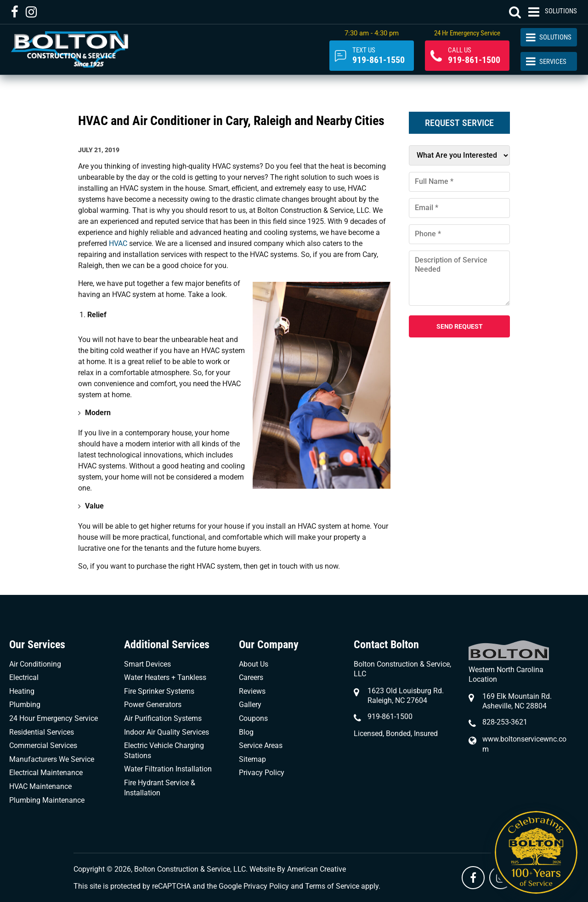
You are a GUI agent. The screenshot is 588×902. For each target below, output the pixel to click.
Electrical (24, 677)
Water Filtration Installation (168, 769)
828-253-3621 (505, 722)
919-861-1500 (474, 56)
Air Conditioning (35, 664)
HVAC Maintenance (40, 786)
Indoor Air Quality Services (167, 732)
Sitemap (252, 759)
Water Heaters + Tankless (165, 677)
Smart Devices (147, 664)
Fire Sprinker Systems (159, 691)
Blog (246, 732)
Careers (251, 677)
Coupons (253, 718)
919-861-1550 (379, 56)
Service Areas (261, 745)
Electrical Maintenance (46, 773)
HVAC (119, 243)
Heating (22, 691)
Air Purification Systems (163, 718)
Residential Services (42, 732)
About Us (254, 664)
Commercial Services (43, 745)
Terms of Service (332, 886)
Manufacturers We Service (52, 759)
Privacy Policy (262, 773)
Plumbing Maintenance (47, 800)
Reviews (252, 691)
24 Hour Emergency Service (54, 718)
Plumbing (25, 705)
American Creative (317, 869)
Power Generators (153, 705)
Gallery (250, 705)
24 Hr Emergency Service (467, 33)
